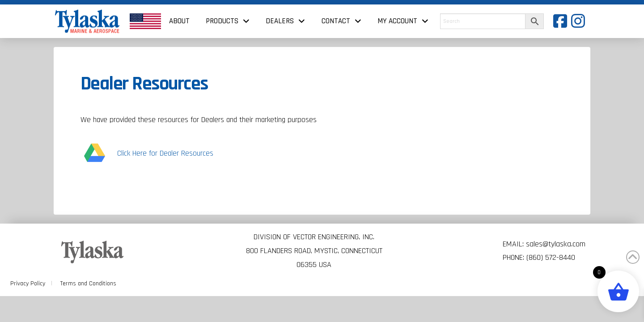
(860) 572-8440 (551, 257)
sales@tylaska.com (556, 244)
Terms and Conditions (88, 284)
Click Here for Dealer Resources (165, 153)
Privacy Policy (28, 284)
